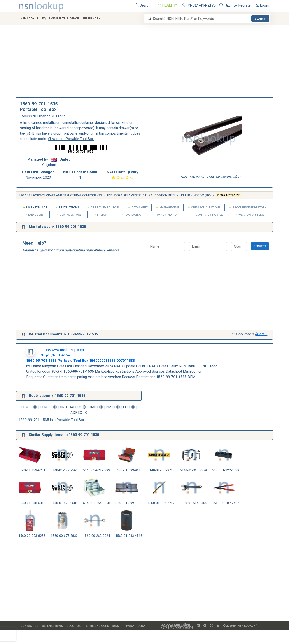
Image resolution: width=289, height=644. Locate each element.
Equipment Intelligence (60, 18)
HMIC (93, 407)
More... (261, 334)
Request (260, 246)
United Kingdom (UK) (195, 195)
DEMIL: (29, 407)
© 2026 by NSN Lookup (240, 625)
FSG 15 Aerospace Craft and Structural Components (60, 195)
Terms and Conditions (101, 626)
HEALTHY (167, 5)
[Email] (208, 246)
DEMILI (46, 407)
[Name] (166, 246)
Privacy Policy (134, 626)
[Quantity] (239, 246)
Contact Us (29, 626)
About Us (73, 626)
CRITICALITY (70, 407)
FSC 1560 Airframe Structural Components (141, 195)
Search (143, 5)
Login (262, 5)
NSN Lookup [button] (29, 18)
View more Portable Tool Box (71, 139)
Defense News (52, 626)
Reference (90, 18)
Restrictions (67, 207)
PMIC (110, 407)
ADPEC (76, 413)
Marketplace (35, 207)
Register (243, 5)
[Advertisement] (144, 63)
